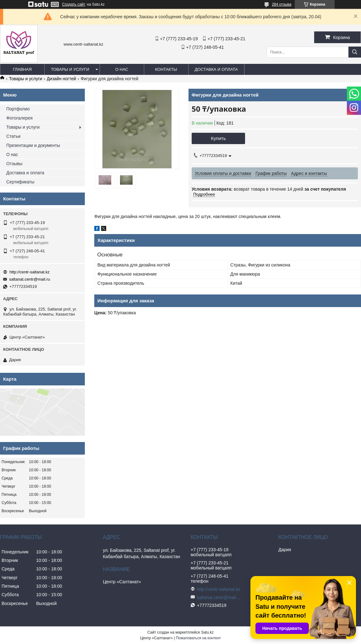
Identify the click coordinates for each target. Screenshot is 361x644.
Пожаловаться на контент (198, 638)
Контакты (166, 69)
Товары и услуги (70, 69)
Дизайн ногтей (61, 79)
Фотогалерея (19, 118)
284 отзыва (282, 4)
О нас (122, 69)
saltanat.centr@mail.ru (30, 279)
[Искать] (355, 52)
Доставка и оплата (216, 69)
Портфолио (18, 109)
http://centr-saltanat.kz (30, 272)
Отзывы (14, 164)
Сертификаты (20, 182)
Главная (22, 69)
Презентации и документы (33, 145)
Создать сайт (74, 4)
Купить (218, 138)
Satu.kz (207, 632)
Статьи (13, 136)
